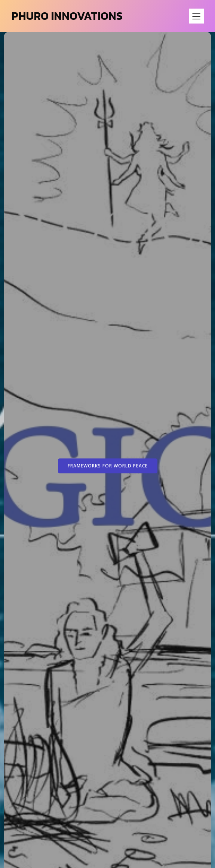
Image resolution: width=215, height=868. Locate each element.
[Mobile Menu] (196, 16)
